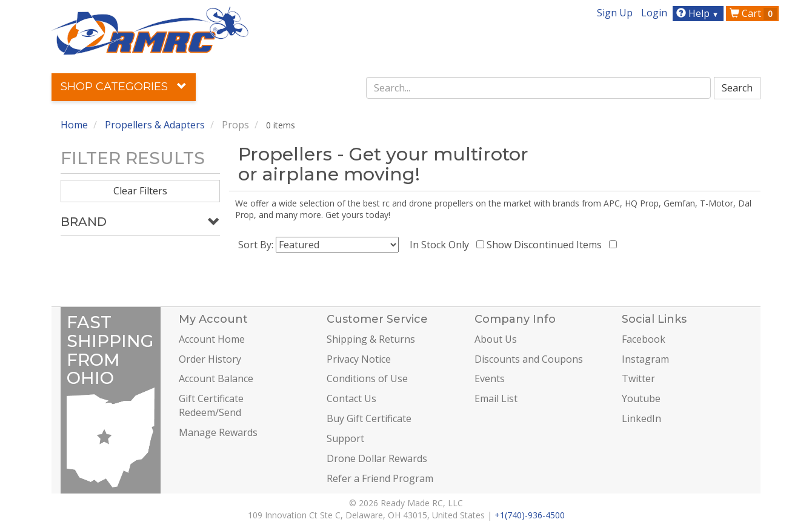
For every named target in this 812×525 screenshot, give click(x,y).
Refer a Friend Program (380, 478)
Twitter (638, 378)
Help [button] (699, 13)
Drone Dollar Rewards (377, 458)
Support (345, 438)
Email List (496, 398)
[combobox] (539, 88)
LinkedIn (641, 418)
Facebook (644, 339)
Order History (210, 359)
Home (74, 125)
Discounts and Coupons (529, 359)
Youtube (641, 398)
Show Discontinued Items (547, 245)
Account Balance (216, 378)
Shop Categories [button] (124, 87)
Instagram (645, 359)
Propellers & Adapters (155, 125)
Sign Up (615, 13)
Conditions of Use (367, 378)
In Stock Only (442, 245)
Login (654, 13)
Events (490, 378)
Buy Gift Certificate (369, 418)
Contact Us (351, 398)
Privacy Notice (359, 359)
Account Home (212, 339)
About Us (496, 339)
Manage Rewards (218, 432)
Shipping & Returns (371, 339)
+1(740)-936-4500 (530, 515)
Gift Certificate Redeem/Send (211, 405)
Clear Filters (140, 191)
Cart (753, 13)
